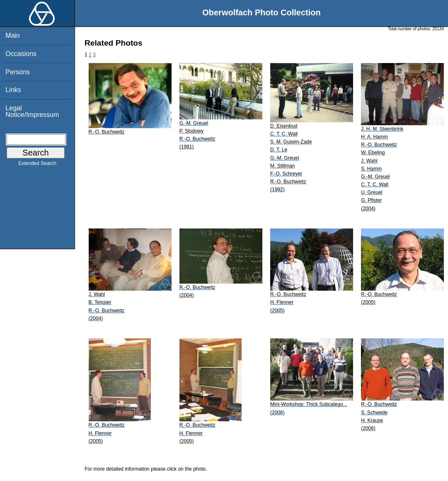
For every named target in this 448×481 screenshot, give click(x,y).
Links (13, 90)
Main (13, 35)
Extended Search (37, 165)
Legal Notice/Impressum (32, 111)
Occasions (21, 54)
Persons (18, 72)
